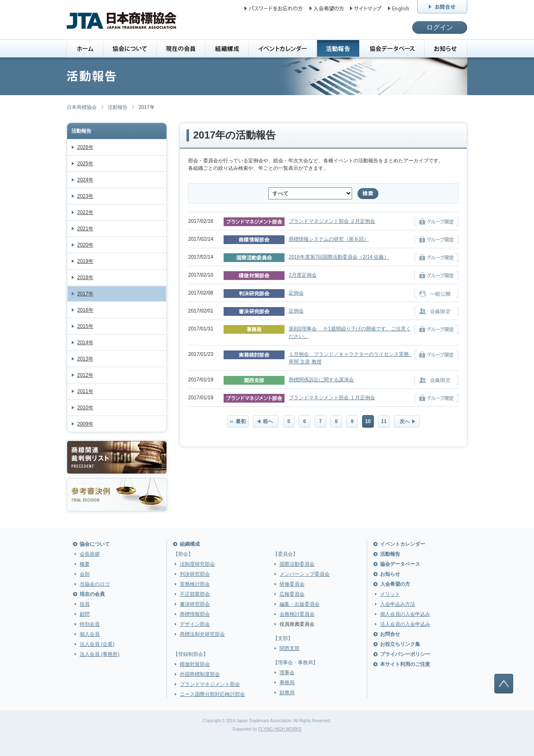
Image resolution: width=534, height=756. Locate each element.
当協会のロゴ (95, 584)
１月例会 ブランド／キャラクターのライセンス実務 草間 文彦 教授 (350, 358)
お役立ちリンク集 (400, 644)
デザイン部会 (195, 624)
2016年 (85, 310)
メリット (390, 594)
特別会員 (90, 624)
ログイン (440, 27)
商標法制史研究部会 (202, 634)
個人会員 (90, 634)
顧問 (85, 614)
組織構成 (190, 544)
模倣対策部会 (195, 664)
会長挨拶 (90, 554)
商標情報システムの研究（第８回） (329, 239)
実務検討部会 (195, 584)
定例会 (296, 293)
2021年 (85, 229)
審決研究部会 (195, 604)
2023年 (85, 196)
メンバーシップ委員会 (305, 574)
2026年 (85, 147)
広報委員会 (292, 594)
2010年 (85, 408)
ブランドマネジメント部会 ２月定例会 (332, 221)
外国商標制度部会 (200, 674)
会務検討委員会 (297, 614)
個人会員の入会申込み (405, 614)
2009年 (85, 424)
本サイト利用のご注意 (405, 664)
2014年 (85, 343)
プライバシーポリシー (405, 654)
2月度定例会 (303, 275)
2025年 (85, 164)
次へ (405, 421)
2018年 (85, 277)
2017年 (85, 294)
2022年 (85, 212)
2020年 (85, 245)
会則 (85, 574)
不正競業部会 (195, 594)
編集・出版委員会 (300, 604)
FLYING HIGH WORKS (280, 729)
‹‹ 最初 (238, 421)
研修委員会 (292, 584)
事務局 (287, 683)
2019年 (85, 261)
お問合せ (390, 634)
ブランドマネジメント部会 (210, 684)
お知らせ (390, 574)
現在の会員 (92, 594)
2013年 (85, 359)
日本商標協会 (82, 107)
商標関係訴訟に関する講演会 (321, 380)
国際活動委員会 (297, 564)
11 (384, 421)
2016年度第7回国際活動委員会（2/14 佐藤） (339, 257)
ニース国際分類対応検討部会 (212, 694)
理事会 (287, 673)
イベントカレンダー (403, 544)
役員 (85, 604)
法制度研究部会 (197, 564)
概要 (85, 564)
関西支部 (290, 648)
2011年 (85, 391)
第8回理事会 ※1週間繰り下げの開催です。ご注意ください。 (350, 333)
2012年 (85, 375)
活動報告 (118, 107)
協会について (95, 544)
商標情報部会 (195, 614)
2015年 (85, 326)
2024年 (85, 180)
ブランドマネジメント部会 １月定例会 (332, 398)
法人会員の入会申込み (405, 624)
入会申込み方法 (398, 604)
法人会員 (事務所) (99, 654)
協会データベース (400, 564)
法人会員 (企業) (97, 644)
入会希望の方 (395, 584)
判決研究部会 (195, 574)
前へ (268, 421)
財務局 (287, 693)
